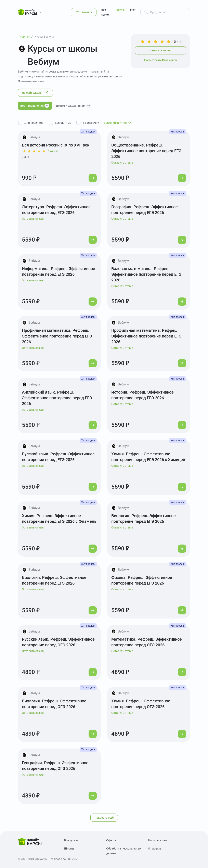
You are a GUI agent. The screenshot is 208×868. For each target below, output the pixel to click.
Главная (24, 37)
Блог (133, 10)
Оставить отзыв (122, 163)
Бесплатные (63, 123)
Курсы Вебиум (44, 37)
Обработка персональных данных (124, 851)
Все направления (35, 106)
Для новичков (34, 123)
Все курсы (105, 12)
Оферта (111, 840)
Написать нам (158, 840)
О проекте (155, 848)
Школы (121, 10)
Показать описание (31, 81)
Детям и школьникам (73, 106)
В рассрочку (91, 123)
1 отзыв (53, 151)
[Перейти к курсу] (93, 178)
